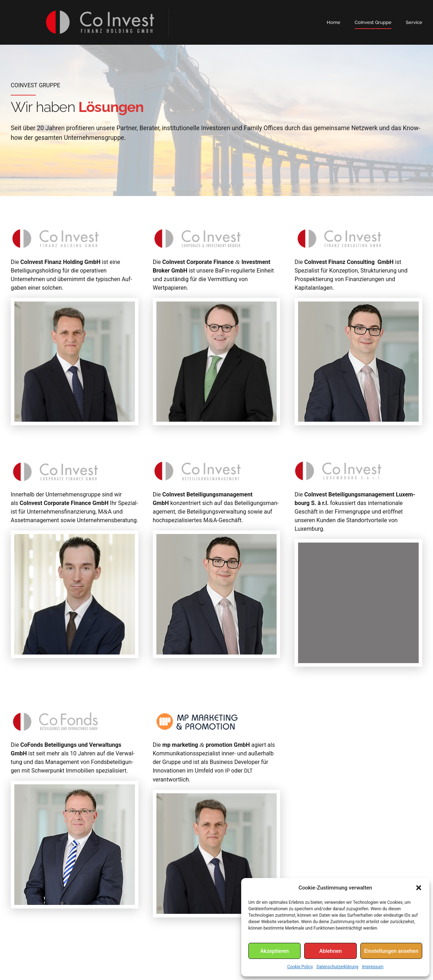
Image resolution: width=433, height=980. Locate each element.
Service (414, 22)
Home (334, 22)
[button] (419, 888)
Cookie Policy (300, 967)
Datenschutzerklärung (337, 967)
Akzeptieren (274, 951)
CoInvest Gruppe (373, 22)
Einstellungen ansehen (391, 951)
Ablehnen (330, 951)
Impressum (373, 967)
